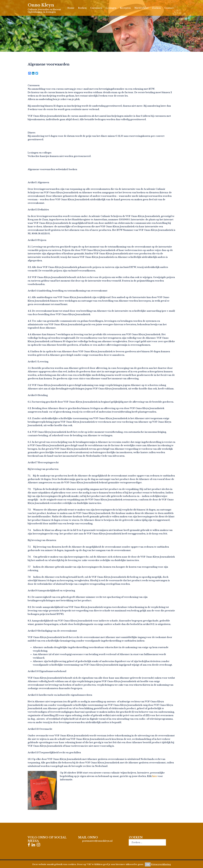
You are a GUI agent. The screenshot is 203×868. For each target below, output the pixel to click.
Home (71, 8)
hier (155, 776)
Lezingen (111, 8)
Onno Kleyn (41, 5)
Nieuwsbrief (141, 8)
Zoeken (156, 8)
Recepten (125, 8)
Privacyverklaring (161, 864)
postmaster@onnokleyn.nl (97, 841)
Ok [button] (148, 864)
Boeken (82, 8)
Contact (169, 8)
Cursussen (96, 8)
